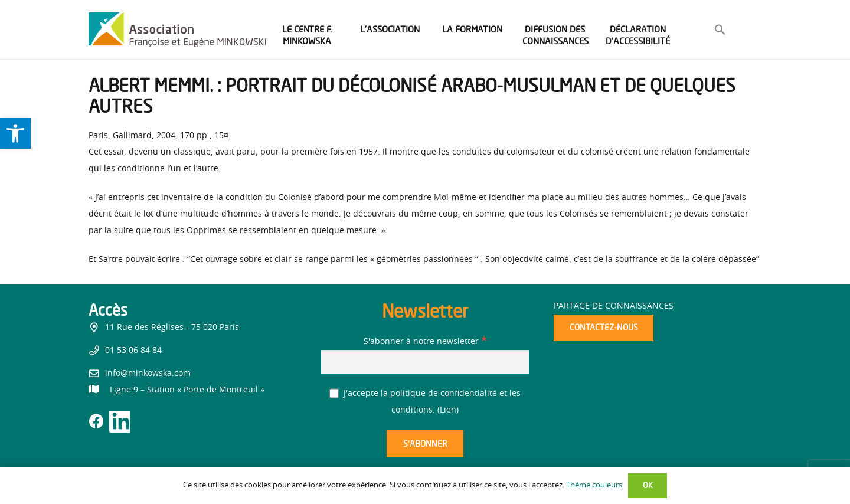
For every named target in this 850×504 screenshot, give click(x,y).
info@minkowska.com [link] (148, 374)
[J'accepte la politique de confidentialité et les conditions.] (334, 393)
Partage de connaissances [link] (614, 306)
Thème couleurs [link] (594, 485)
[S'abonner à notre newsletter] (425, 361)
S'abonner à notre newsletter (425, 342)
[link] (15, 133)
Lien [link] (448, 410)
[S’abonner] (425, 444)
